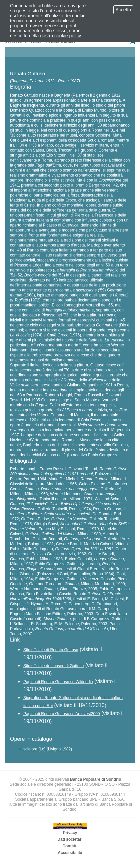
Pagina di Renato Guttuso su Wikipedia (58, 682)
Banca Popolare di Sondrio (95, 779)
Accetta (123, 10)
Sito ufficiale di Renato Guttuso (51, 650)
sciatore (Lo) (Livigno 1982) (48, 749)
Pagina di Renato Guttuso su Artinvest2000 (61, 714)
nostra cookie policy (60, 36)
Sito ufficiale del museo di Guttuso (53, 666)
